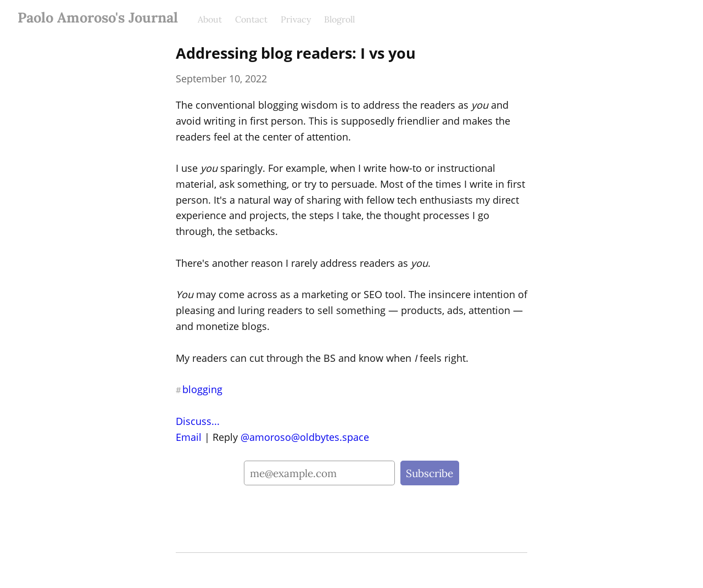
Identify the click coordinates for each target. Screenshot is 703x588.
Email (189, 437)
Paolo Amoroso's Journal (98, 17)
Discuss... (198, 421)
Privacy (296, 19)
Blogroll (339, 19)
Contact (251, 19)
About (210, 19)
